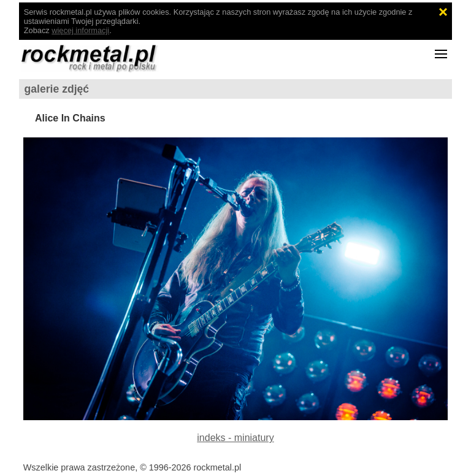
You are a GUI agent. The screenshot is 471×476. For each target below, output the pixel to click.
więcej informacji (80, 30)
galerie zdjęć (57, 89)
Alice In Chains (70, 118)
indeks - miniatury (235, 438)
